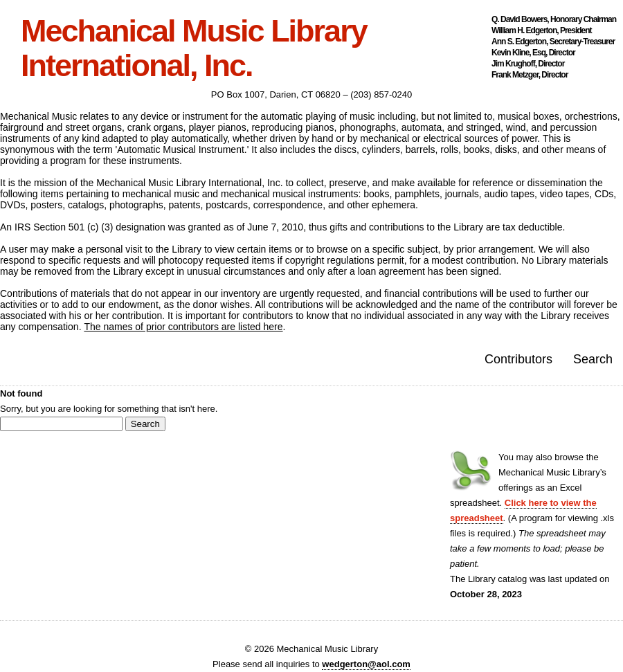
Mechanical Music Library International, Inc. (194, 48)
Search (593, 359)
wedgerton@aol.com (366, 664)
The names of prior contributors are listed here (183, 327)
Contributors (518, 359)
